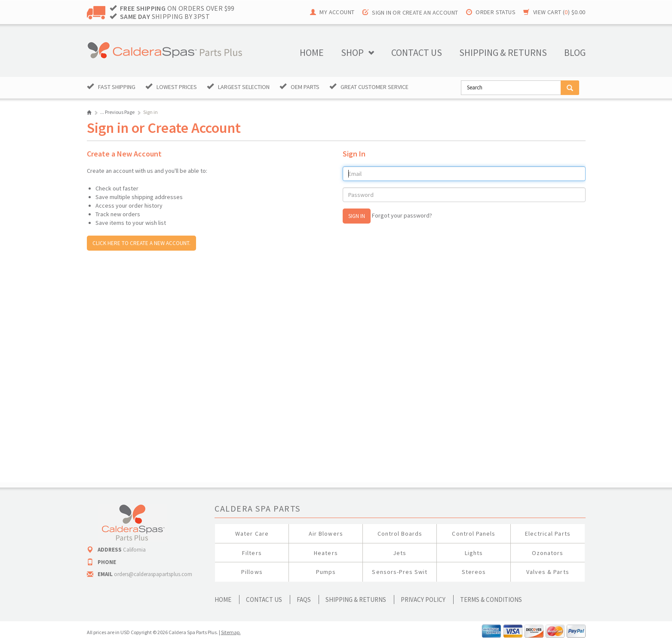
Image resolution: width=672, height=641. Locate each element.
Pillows (252, 572)
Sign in (382, 12)
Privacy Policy (423, 600)
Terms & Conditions (491, 600)
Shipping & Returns (356, 600)
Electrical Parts (548, 534)
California (134, 550)
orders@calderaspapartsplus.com (153, 574)
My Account (337, 12)
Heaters (326, 553)
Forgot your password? (402, 215)
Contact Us (264, 600)
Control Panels (474, 534)
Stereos (474, 572)
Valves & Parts (548, 572)
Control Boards (400, 534)
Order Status (496, 12)
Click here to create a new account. (141, 243)
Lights (474, 553)
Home (312, 52)
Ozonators (548, 553)
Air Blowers (326, 534)
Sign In (357, 216)
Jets (400, 553)
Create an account (430, 12)
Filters (252, 553)
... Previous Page (117, 112)
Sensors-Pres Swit (400, 572)
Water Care (252, 534)
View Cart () (559, 12)
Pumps (326, 572)
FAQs (304, 600)
